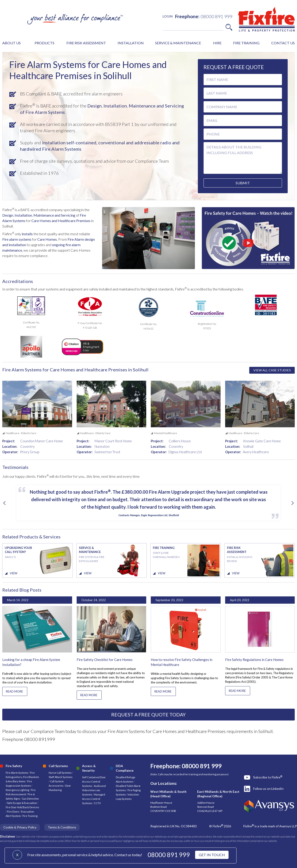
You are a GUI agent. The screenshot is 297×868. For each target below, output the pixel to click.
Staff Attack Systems (61, 777)
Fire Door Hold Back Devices (22, 807)
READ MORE (14, 691)
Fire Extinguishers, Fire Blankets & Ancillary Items (22, 777)
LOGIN (168, 16)
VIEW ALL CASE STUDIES (272, 370)
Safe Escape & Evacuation (22, 803)
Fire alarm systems (17, 239)
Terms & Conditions (62, 827)
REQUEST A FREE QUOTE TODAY (148, 714)
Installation (115, 106)
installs (27, 234)
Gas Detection (30, 799)
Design (94, 106)
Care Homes (47, 239)
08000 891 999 (169, 855)
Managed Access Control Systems (94, 799)
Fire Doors (13, 812)
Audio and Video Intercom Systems (94, 790)
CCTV (97, 803)
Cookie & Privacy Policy (20, 827)
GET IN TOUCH (212, 855)
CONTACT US (283, 43)
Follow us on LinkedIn (268, 789)
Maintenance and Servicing (55, 215)
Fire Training (30, 816)
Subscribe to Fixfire (268, 777)
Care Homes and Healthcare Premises (61, 221)
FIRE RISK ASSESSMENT (86, 43)
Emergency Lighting (18, 790)
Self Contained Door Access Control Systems (94, 782)
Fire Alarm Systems (17, 773)
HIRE (217, 43)
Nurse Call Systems (60, 773)
